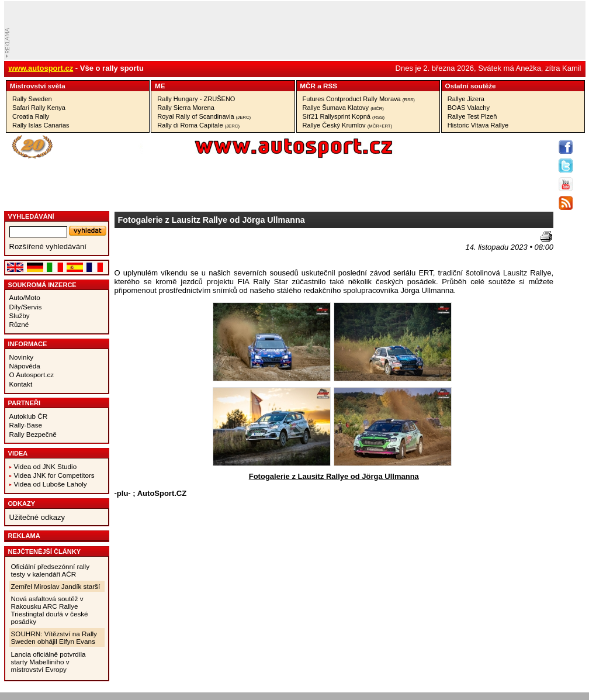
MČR (308, 86)
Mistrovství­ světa (38, 86)
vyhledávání (31, 216)
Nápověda (25, 366)
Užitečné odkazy (37, 517)
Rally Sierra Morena (186, 108)
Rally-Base (26, 425)
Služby (20, 315)
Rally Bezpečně (33, 434)
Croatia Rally (31, 116)
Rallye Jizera (466, 99)
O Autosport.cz (32, 375)
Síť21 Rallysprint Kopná (344, 116)
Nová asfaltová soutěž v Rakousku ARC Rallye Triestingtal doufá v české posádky (50, 610)
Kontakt (21, 384)
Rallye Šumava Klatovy (343, 108)
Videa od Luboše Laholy (51, 484)
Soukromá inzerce (42, 285)
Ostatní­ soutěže (471, 86)
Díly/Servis (26, 307)
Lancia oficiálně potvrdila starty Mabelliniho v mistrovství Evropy (48, 662)
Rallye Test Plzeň (472, 116)
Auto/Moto (25, 297)
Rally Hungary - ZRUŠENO (196, 99)
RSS (330, 86)
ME (160, 86)
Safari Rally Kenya (39, 108)
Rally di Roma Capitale (198, 125)
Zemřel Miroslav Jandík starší (56, 586)
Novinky (22, 357)
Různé (19, 324)
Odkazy (22, 504)
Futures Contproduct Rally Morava (359, 99)
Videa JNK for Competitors (54, 475)
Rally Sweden (32, 99)
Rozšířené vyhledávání (48, 246)
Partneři (25, 403)
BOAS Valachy (469, 108)
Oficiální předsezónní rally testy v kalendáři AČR (50, 570)
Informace (28, 344)
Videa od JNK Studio (46, 466)
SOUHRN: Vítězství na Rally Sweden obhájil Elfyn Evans (54, 637)
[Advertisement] (183, 249)
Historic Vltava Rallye (478, 125)
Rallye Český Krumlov (348, 125)
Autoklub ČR (29, 416)
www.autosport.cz (41, 68)
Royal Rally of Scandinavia (204, 116)
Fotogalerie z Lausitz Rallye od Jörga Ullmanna (334, 476)
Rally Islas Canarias (41, 125)
